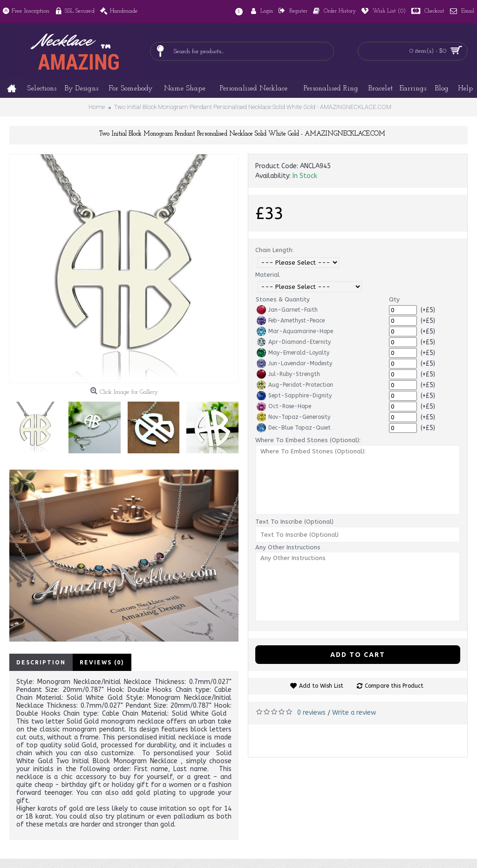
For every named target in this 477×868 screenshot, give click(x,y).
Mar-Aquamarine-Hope (295, 331)
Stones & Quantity (283, 299)
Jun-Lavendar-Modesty (294, 363)
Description (41, 662)
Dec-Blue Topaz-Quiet (294, 428)
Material (267, 275)
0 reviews (311, 713)
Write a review (354, 713)
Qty (394, 299)
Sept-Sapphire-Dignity (294, 396)
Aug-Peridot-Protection (295, 385)
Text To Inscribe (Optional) (294, 522)
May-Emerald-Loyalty (293, 353)
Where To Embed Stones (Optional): (308, 440)
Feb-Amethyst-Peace (291, 321)
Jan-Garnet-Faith (287, 310)
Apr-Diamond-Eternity (294, 342)
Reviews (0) (102, 662)
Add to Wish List (321, 686)
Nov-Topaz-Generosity (293, 417)
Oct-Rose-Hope (284, 406)
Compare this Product (394, 686)
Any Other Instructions (288, 547)
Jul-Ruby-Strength (288, 374)
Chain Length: (274, 250)
